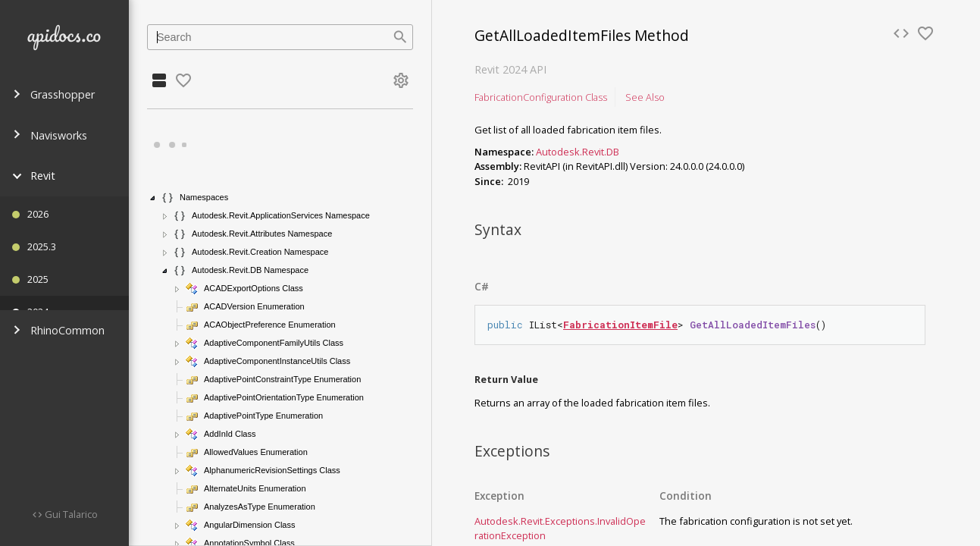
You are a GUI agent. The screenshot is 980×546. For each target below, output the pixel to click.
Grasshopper (53, 94)
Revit (34, 176)
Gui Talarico (70, 514)
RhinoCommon (58, 330)
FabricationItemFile (620, 325)
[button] (153, 198)
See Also (645, 97)
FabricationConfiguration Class (541, 97)
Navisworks (50, 135)
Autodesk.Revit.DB (578, 152)
